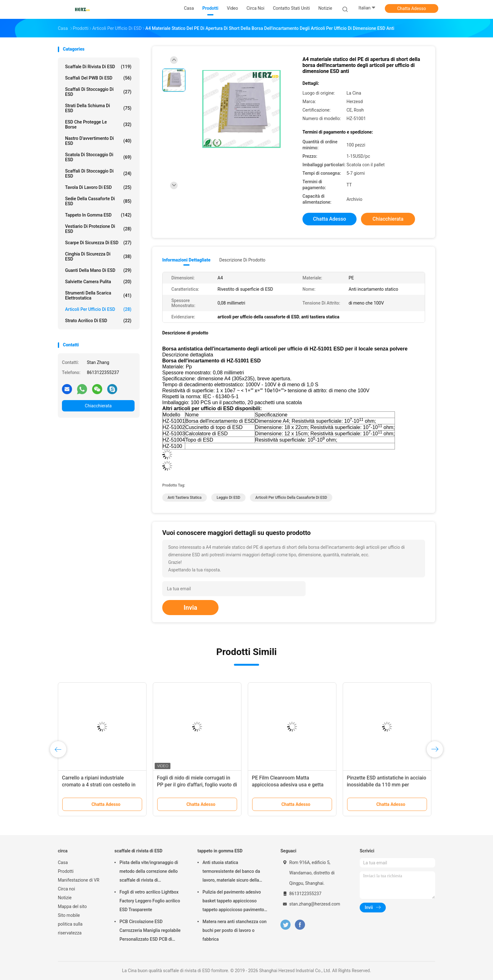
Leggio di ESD (228, 498)
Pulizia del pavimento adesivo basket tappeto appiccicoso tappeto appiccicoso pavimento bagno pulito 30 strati (233, 902)
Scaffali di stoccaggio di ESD (98, 173)
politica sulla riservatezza (70, 928)
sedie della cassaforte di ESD (98, 201)
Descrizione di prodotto (242, 260)
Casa (63, 862)
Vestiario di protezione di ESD (98, 229)
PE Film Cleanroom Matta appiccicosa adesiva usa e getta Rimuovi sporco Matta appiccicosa (291, 785)
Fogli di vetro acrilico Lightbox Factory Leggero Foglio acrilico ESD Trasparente (150, 901)
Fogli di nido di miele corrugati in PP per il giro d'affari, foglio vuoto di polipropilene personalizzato (197, 785)
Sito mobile (69, 915)
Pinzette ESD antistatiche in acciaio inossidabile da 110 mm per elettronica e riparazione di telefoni (387, 785)
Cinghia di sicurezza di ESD (98, 256)
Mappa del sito (72, 906)
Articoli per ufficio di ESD (98, 309)
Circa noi (66, 889)
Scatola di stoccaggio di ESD (98, 157)
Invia (190, 608)
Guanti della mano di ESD (98, 270)
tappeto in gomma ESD (98, 215)
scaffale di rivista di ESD (98, 67)
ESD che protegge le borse (98, 124)
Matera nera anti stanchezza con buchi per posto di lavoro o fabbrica (235, 930)
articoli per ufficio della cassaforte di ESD (291, 498)
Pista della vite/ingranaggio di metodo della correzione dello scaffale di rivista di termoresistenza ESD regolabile (150, 872)
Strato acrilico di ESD (98, 321)
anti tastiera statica (185, 498)
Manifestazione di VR (79, 880)
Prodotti (66, 871)
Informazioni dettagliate (186, 260)
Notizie (65, 898)
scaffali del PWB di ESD (98, 78)
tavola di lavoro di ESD (98, 187)
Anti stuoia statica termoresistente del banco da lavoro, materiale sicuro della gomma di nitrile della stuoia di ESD (233, 872)
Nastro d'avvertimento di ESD (98, 141)
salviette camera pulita (98, 282)
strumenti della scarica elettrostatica (98, 295)
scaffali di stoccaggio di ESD (98, 92)
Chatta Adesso (412, 8)
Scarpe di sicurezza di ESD (98, 243)
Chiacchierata (98, 406)
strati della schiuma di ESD (98, 108)
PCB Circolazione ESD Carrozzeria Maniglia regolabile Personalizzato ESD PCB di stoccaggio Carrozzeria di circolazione (150, 931)
